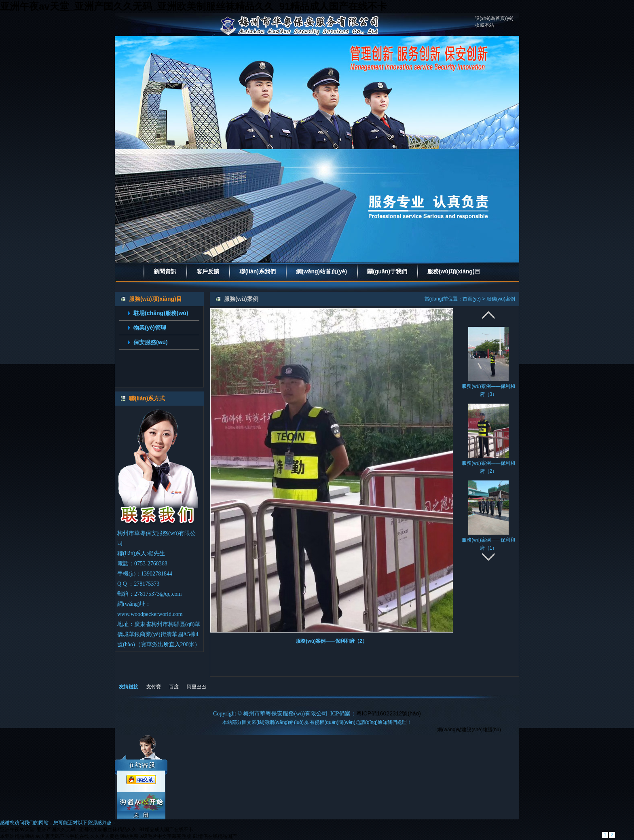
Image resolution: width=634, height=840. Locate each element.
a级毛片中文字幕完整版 (166, 836)
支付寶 (154, 687)
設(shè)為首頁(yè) (494, 18)
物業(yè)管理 (150, 328)
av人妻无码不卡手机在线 (62, 836)
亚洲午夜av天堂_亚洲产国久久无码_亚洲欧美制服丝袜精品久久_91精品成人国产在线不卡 (193, 6)
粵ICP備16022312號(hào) (389, 713)
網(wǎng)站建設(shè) (460, 730)
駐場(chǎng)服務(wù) (161, 313)
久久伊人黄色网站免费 (114, 836)
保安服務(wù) (151, 342)
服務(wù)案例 (501, 299)
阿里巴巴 (197, 687)
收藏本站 (484, 25)
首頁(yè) (472, 299)
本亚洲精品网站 (17, 836)
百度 (174, 687)
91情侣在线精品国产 (215, 836)
